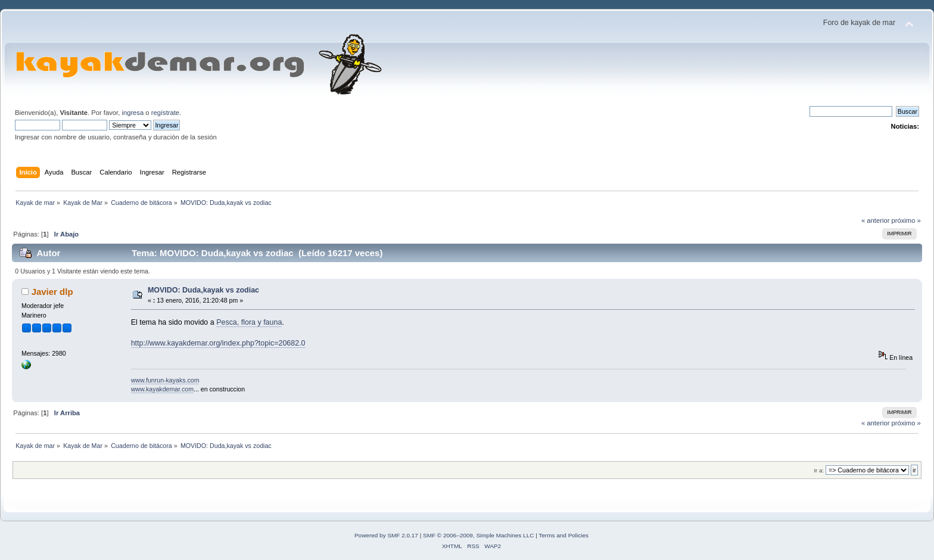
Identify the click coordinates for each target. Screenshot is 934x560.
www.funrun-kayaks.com (165, 380)
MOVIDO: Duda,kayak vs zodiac (203, 290)
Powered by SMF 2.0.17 (386, 535)
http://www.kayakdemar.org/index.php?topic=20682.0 (218, 343)
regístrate (165, 113)
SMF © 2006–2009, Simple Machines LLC (478, 535)
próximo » (906, 220)
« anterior (875, 220)
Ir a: (818, 470)
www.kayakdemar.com (162, 389)
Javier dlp (52, 292)
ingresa (133, 113)
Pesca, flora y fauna (249, 322)
